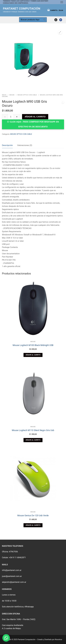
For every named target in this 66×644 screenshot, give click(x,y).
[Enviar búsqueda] (44, 20)
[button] (6, 638)
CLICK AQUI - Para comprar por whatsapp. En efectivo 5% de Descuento (34, 124)
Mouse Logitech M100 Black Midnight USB (33, 345)
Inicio (4, 95)
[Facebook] (61, 20)
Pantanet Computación (22, 9)
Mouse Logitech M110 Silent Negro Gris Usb (33, 430)
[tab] (7, 145)
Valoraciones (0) (25, 145)
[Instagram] (56, 20)
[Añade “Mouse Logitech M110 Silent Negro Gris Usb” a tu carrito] (33, 440)
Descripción (7, 145)
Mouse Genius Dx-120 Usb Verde (33, 516)
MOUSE (12, 95)
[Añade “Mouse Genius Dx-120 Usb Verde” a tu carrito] (33, 525)
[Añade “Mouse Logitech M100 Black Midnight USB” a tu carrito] (33, 355)
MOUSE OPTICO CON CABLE (27, 95)
